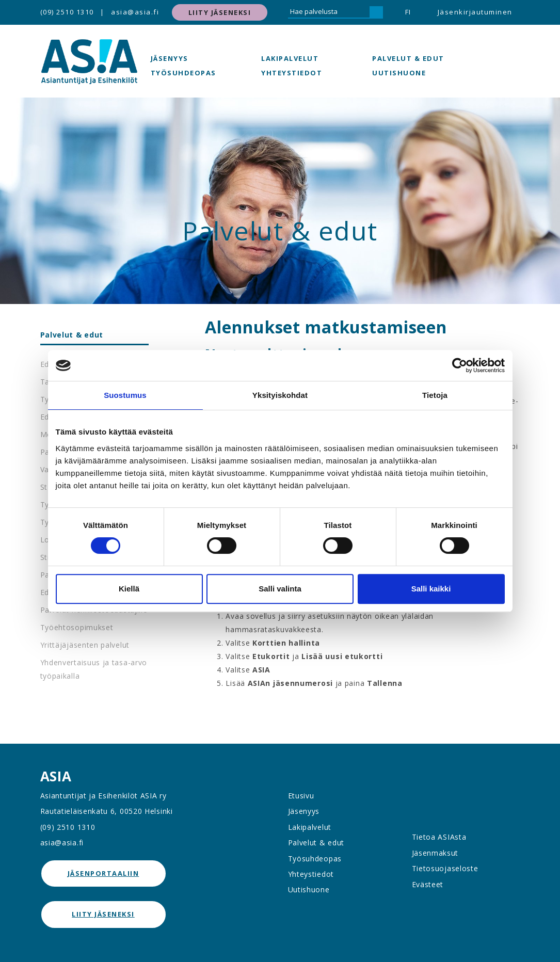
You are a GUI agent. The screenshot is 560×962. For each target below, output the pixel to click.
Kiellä (129, 589)
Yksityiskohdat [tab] (280, 395)
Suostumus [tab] (125, 395)
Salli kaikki (431, 589)
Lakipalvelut (290, 58)
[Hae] (376, 12)
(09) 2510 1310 (67, 12)
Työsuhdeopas (183, 73)
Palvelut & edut (408, 58)
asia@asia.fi (135, 12)
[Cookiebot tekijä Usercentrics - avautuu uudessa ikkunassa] (460, 365)
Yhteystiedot (292, 73)
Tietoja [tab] (435, 395)
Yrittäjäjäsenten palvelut (85, 645)
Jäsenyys (170, 58)
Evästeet (428, 884)
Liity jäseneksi (220, 12)
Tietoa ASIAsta (439, 837)
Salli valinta (280, 589)
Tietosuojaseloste (445, 868)
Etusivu (301, 796)
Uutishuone (399, 73)
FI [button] (408, 12)
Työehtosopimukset (77, 627)
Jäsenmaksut (435, 853)
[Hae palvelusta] (329, 12)
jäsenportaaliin (103, 873)
